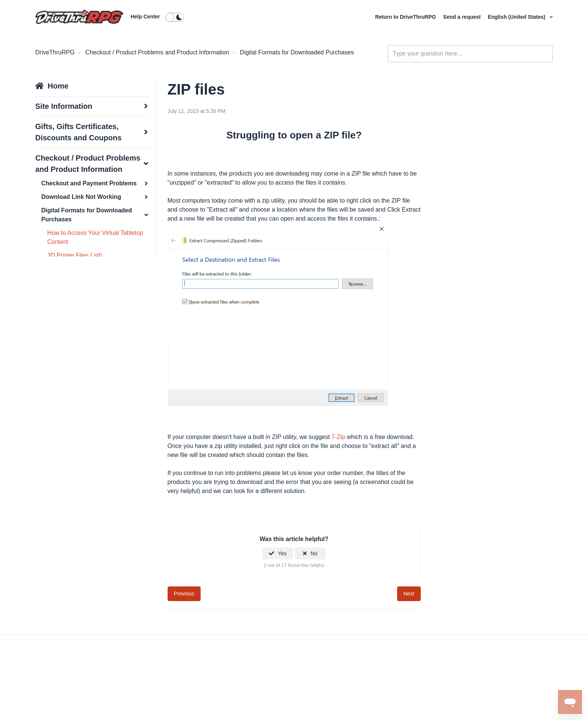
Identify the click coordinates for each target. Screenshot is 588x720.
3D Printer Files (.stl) (75, 255)
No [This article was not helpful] (314, 553)
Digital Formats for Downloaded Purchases (297, 52)
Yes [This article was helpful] (282, 553)
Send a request (463, 17)
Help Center (145, 17)
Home (58, 86)
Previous (184, 594)
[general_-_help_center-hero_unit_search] (470, 54)
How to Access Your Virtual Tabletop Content (95, 237)
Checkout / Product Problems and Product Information (157, 52)
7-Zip (338, 437)
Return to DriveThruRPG (406, 17)
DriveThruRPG (55, 52)
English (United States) (517, 17)
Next (409, 594)
